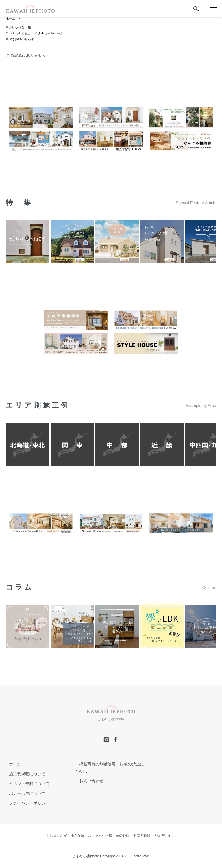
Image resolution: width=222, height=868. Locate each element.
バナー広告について (24, 793)
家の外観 (123, 836)
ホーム (11, 19)
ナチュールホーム (53, 34)
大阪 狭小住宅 (165, 836)
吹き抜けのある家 (23, 39)
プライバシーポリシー (26, 803)
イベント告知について (26, 784)
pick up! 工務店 (20, 34)
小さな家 (77, 836)
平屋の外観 (142, 836)
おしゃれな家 (57, 836)
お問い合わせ (88, 781)
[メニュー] (213, 9)
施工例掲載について (24, 774)
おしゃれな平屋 (21, 27)
